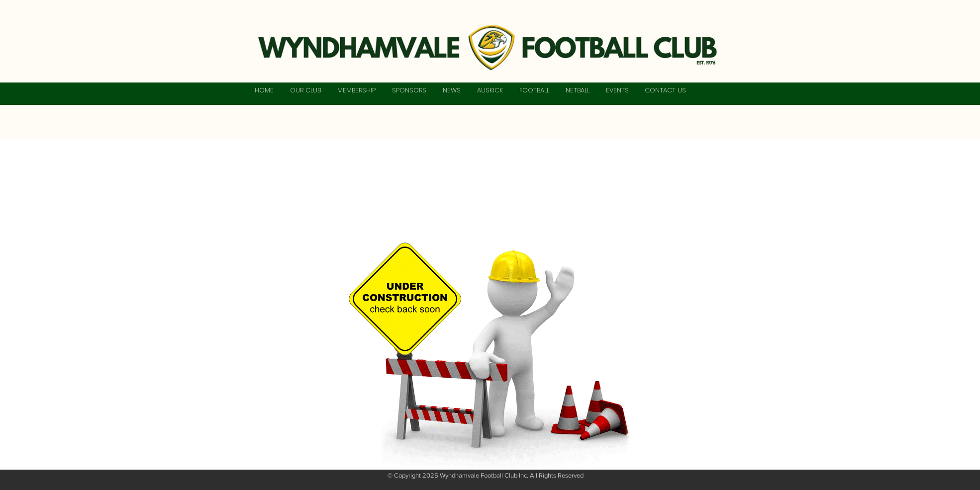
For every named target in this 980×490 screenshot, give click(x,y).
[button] (305, 90)
